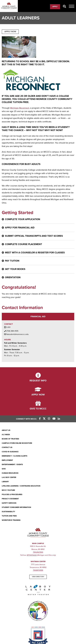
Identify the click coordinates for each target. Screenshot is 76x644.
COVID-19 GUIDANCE (10, 452)
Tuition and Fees (9, 516)
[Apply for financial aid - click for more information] (38, 228)
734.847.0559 (38, 570)
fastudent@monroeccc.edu (16, 334)
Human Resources (10, 473)
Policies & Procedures (12, 495)
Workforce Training (11, 520)
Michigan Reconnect (20, 108)
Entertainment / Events (12, 465)
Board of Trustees (10, 439)
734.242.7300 (38, 552)
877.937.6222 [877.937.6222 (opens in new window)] (32, 555)
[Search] (64, 7)
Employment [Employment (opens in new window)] (7, 460)
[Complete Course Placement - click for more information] (38, 244)
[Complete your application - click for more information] (38, 219)
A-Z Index (6, 435)
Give (4, 469)
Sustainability (8, 512)
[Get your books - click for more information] (38, 269)
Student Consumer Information (16, 507)
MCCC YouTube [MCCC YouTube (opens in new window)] (8, 490)
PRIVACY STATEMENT (10, 499)
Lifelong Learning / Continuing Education (21, 486)
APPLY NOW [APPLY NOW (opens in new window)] (10, 32)
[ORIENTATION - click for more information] (38, 278)
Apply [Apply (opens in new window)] (55, 7)
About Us (6, 430)
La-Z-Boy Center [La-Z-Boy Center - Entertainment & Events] (9, 477)
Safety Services (9, 503)
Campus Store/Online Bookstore (17, 443)
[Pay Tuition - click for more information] (38, 261)
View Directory (38, 577)
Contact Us (7, 447)
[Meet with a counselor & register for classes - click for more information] (38, 253)
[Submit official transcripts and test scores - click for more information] (38, 236)
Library (5, 482)
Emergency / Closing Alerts (15, 456)
